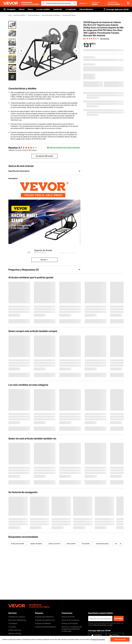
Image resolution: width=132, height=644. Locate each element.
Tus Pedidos (13, 623)
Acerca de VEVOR (68, 617)
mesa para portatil (17, 543)
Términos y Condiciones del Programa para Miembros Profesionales (72, 629)
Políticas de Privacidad (70, 623)
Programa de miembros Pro (45, 620)
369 (30, 150)
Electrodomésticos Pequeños (51, 15)
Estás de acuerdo (120, 639)
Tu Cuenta (12, 627)
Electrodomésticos (20, 15)
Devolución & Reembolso (17, 620)
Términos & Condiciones (70, 620)
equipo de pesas (36, 543)
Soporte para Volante (69, 15)
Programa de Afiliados (43, 623)
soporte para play (102, 543)
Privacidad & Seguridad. (98, 639)
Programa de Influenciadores (45, 627)
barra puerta (71, 543)
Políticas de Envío (15, 630)
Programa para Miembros (44, 617)
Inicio (10, 15)
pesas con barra (54, 543)
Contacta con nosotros (17, 617)
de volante (86, 543)
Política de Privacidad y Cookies (103, 625)
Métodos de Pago (15, 633)
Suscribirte (118, 618)
